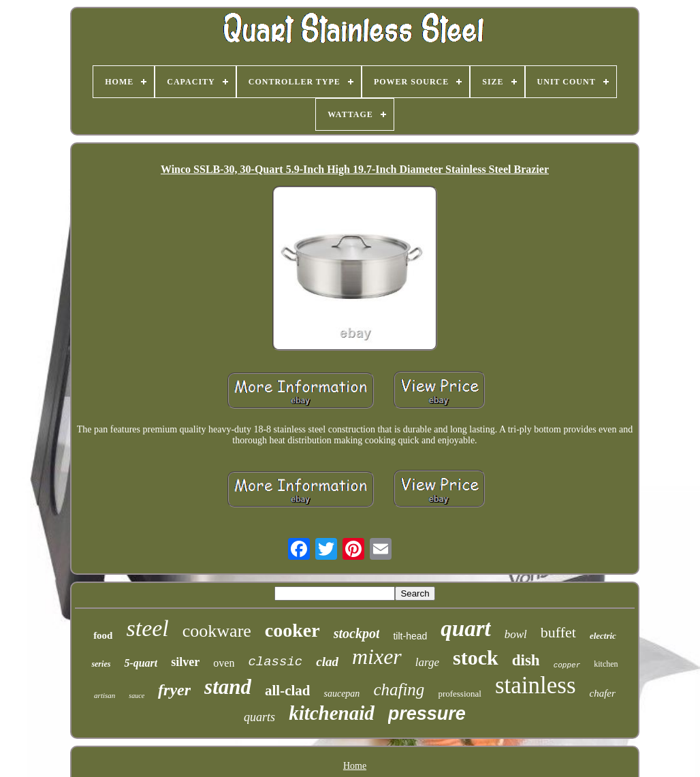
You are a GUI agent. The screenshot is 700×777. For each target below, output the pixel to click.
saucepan (341, 694)
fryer (174, 690)
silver (185, 662)
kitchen (606, 664)
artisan (105, 695)
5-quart (141, 663)
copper (567, 665)
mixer (377, 656)
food (103, 635)
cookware (217, 631)
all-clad (288, 691)
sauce (137, 696)
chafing (399, 689)
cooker (292, 630)
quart (465, 629)
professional (460, 694)
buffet (558, 632)
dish (526, 660)
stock (476, 657)
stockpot (357, 633)
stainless (536, 685)
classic (275, 662)
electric (603, 636)
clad (327, 662)
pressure (427, 714)
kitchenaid (332, 713)
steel (147, 628)
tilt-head (410, 636)
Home (355, 766)
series (101, 664)
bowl (516, 634)
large (427, 662)
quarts (259, 717)
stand (228, 687)
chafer (603, 693)
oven (224, 663)
